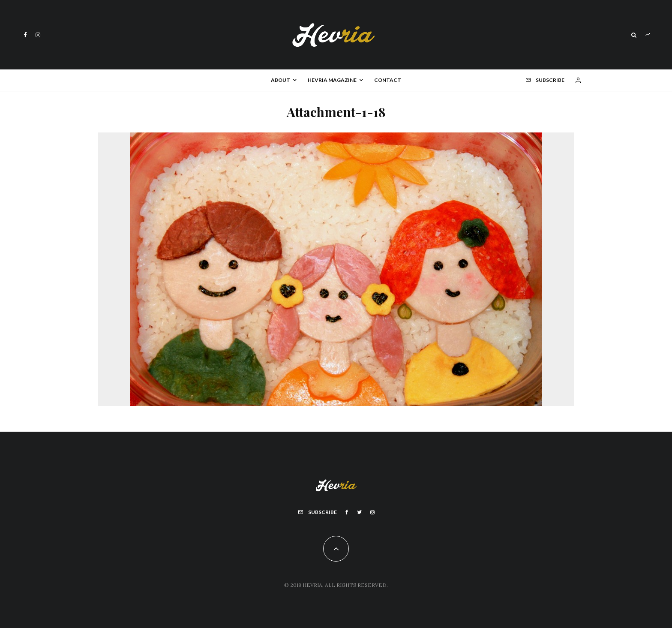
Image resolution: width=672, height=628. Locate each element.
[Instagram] (38, 35)
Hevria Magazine (332, 80)
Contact (388, 80)
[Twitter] (359, 512)
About (280, 80)
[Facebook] (25, 35)
